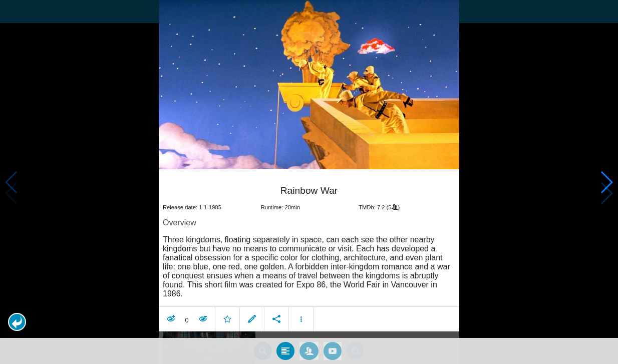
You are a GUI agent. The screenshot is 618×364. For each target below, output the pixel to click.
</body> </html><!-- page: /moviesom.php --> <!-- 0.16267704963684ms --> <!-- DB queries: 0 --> (309, 182)
